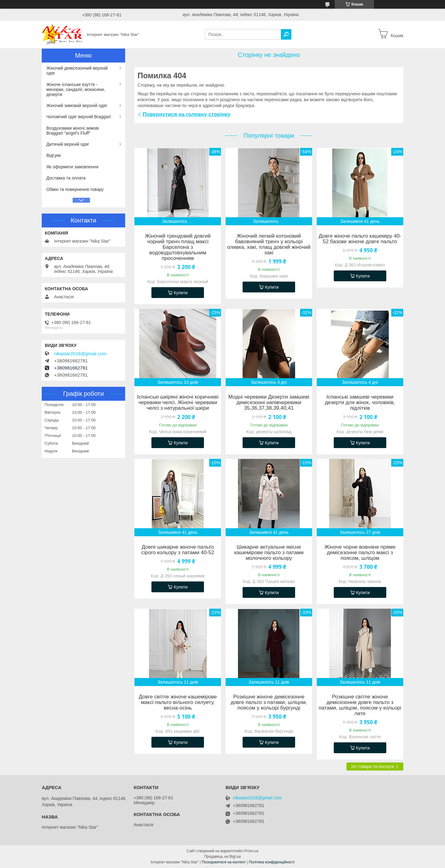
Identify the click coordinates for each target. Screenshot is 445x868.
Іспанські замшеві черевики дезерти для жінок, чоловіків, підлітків (360, 403)
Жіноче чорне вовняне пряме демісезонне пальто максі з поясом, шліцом (360, 553)
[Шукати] (286, 34)
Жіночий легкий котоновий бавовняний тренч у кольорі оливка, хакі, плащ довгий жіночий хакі (269, 244)
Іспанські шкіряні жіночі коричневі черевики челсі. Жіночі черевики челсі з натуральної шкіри (178, 403)
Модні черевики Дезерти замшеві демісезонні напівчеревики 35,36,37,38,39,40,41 (269, 403)
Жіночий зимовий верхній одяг (77, 106)
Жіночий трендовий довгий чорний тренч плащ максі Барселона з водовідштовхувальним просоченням (178, 247)
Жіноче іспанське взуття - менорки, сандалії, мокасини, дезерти (76, 89)
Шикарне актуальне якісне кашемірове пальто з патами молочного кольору (269, 553)
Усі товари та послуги (373, 767)
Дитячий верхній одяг (68, 144)
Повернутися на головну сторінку (187, 114)
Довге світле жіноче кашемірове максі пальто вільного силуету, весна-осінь (178, 702)
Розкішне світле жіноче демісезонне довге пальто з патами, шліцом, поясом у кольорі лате (360, 705)
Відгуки (54, 155)
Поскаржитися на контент (224, 862)
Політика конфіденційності (272, 862)
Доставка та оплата (66, 178)
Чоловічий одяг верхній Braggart (78, 117)
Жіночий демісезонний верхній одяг (77, 71)
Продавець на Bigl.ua (222, 857)
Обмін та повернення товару (75, 189)
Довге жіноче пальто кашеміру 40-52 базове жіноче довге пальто (360, 239)
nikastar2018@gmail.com (80, 354)
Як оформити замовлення (72, 167)
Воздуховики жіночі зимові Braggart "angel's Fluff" (73, 131)
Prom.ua (251, 851)
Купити (181, 293)
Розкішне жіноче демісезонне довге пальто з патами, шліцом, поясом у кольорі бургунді (269, 702)
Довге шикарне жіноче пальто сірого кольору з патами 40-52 (178, 550)
